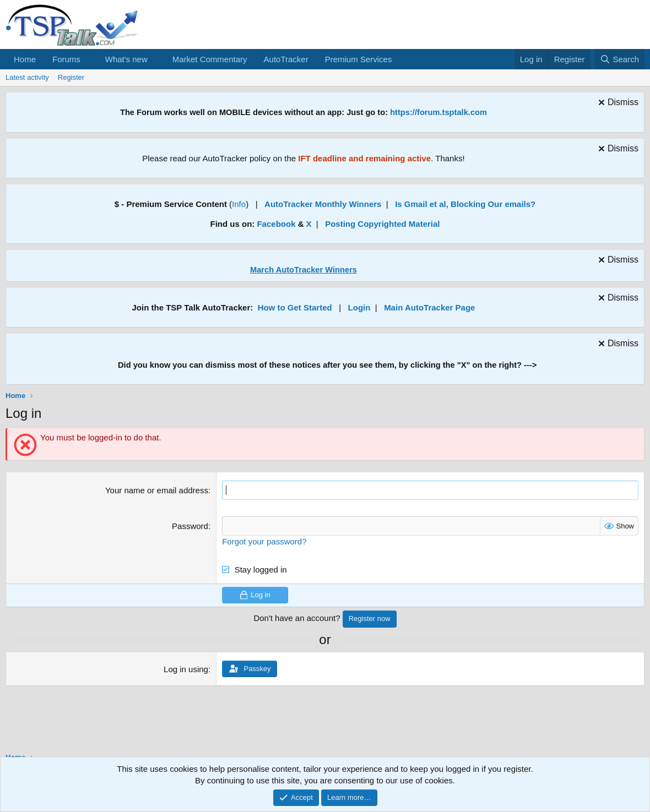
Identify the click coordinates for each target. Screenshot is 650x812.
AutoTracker (286, 59)
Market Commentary (210, 59)
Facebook (276, 224)
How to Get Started (295, 307)
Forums (66, 59)
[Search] (619, 59)
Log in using (186, 669)
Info (239, 204)
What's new (126, 59)
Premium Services (359, 59)
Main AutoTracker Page (429, 307)
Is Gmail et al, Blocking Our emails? (465, 204)
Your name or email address (157, 490)
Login (359, 307)
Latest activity (27, 77)
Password (190, 526)
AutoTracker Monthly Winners (323, 204)
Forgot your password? (264, 541)
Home (25, 59)
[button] (89, 59)
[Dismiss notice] (617, 104)
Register (71, 77)
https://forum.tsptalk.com (438, 112)
